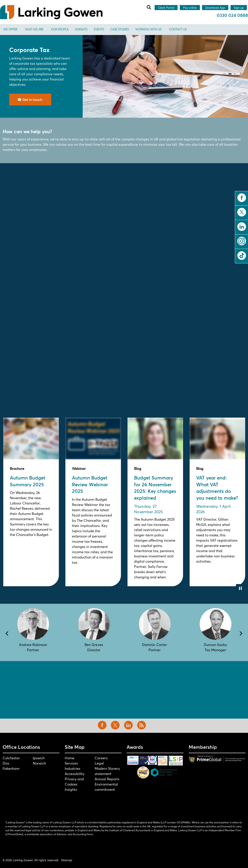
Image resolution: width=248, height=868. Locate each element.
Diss (6, 763)
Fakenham (11, 768)
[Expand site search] (149, 7)
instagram (242, 241)
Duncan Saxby (215, 645)
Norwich (39, 763)
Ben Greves (94, 645)
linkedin (242, 227)
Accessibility (75, 774)
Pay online (190, 8)
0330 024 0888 (232, 15)
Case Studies (120, 29)
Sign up (239, 8)
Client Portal (166, 8)
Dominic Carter (155, 645)
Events (99, 29)
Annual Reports (107, 779)
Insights (81, 29)
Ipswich (39, 758)
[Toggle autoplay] (240, 588)
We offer (10, 29)
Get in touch (30, 100)
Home (70, 758)
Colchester (11, 758)
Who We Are (34, 29)
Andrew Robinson (33, 645)
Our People (60, 29)
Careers (101, 758)
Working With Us (148, 29)
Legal (99, 763)
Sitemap (67, 860)
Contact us (178, 29)
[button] (165, 76)
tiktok (242, 255)
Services (71, 763)
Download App (215, 8)
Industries (72, 768)
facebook (242, 198)
